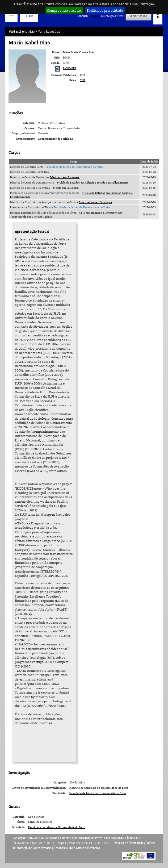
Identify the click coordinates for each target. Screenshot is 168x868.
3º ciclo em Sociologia (66, 188)
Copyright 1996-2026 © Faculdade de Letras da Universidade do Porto (58, 838)
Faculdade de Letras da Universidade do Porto (74, 167)
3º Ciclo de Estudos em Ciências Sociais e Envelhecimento (93, 182)
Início (31, 32)
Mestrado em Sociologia (65, 177)
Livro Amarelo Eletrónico (85, 848)
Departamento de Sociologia (56, 139)
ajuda (94, 16)
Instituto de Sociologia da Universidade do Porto (98, 788)
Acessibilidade (115, 838)
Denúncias (60, 848)
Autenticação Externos (113, 16)
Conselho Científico (40, 822)
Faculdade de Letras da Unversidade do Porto (81, 207)
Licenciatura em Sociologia (96, 202)
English (83, 16)
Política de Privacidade (129, 843)
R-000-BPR (70, 68)
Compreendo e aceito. (64, 10)
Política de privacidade (105, 10)
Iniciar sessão (138, 16)
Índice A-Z (134, 838)
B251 (82, 80)
